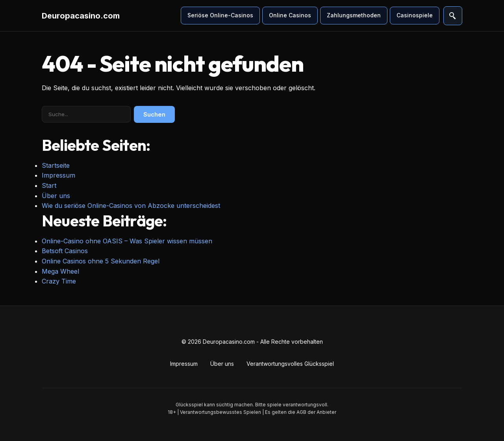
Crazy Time (59, 281)
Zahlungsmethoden (354, 15)
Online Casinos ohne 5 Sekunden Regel (101, 261)
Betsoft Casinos (65, 251)
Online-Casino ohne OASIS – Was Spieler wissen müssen (127, 241)
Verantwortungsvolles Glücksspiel (290, 364)
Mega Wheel (60, 271)
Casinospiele (415, 15)
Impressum (58, 175)
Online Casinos (290, 15)
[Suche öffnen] (453, 16)
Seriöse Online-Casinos (220, 15)
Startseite (56, 165)
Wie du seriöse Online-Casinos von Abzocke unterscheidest (131, 206)
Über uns (56, 196)
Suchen (154, 114)
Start (49, 185)
